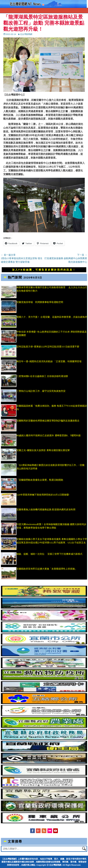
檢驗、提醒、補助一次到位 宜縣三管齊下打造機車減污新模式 (49, 554)
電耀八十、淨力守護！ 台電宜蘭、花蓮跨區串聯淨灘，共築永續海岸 (52, 317)
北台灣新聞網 (26, 34)
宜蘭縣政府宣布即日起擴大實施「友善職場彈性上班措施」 (47, 569)
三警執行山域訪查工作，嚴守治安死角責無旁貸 (41, 391)
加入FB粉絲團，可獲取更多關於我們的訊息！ (44, 270)
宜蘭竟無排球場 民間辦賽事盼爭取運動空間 (40, 302)
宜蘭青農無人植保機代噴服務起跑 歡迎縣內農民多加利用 (46, 509)
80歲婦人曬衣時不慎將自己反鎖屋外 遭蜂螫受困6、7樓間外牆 (49, 435)
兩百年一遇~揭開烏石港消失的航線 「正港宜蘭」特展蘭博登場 (49, 361)
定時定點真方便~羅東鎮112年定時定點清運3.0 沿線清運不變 (48, 347)
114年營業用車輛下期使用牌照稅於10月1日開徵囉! (43, 495)
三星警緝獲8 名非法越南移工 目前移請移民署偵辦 (42, 376)
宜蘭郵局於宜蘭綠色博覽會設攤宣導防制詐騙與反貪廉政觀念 (48, 421)
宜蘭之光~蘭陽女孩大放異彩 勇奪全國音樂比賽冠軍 (43, 450)
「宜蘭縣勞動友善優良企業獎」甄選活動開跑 (40, 480)
